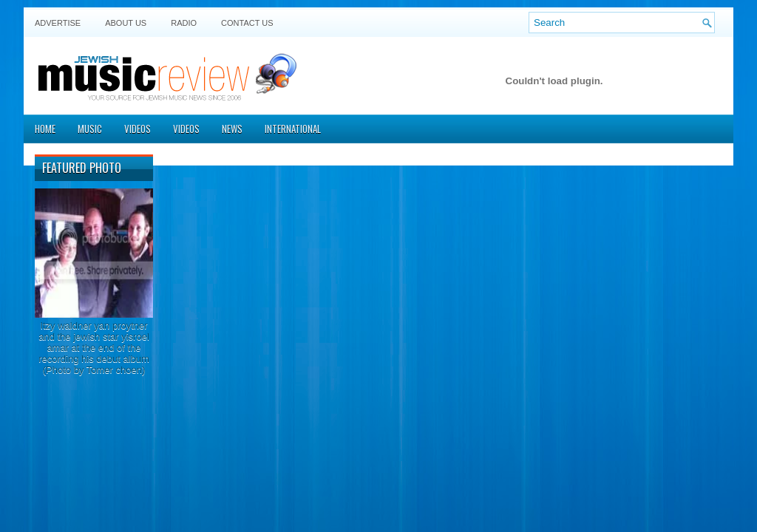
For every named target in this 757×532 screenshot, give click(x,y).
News (232, 129)
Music (90, 129)
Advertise (58, 23)
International (293, 129)
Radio (184, 23)
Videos (138, 129)
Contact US (247, 23)
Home (45, 129)
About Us (126, 23)
